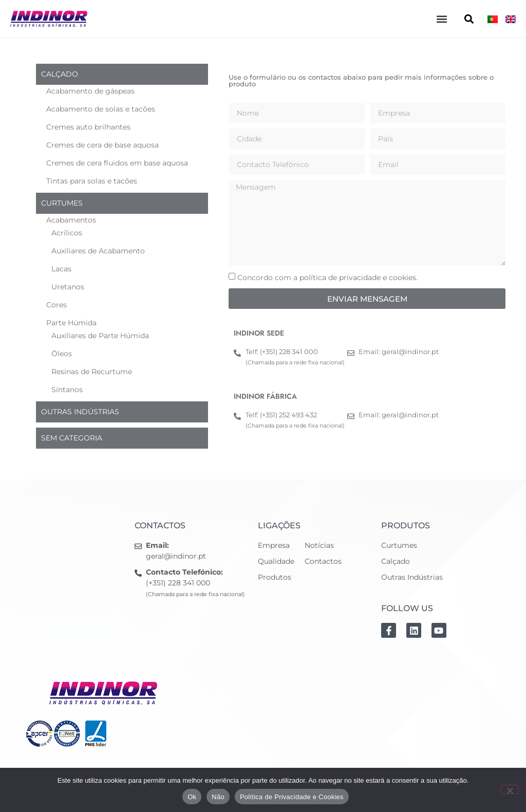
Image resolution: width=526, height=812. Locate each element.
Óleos (62, 354)
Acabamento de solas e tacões (101, 109)
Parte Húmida (71, 323)
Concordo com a (327, 278)
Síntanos (67, 390)
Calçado (60, 74)
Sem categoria (72, 438)
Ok (192, 797)
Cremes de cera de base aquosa (102, 145)
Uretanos (68, 287)
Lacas (61, 269)
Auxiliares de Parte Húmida (100, 336)
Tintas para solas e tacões (92, 181)
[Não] (510, 789)
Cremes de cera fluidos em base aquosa (117, 163)
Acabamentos (71, 220)
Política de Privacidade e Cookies (292, 797)
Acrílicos (67, 233)
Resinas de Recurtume (92, 372)
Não (218, 797)
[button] (442, 19)
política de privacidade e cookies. (359, 278)
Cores (57, 305)
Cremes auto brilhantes (88, 127)
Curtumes (62, 203)
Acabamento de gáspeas (90, 91)
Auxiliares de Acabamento (98, 251)
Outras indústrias (80, 412)
